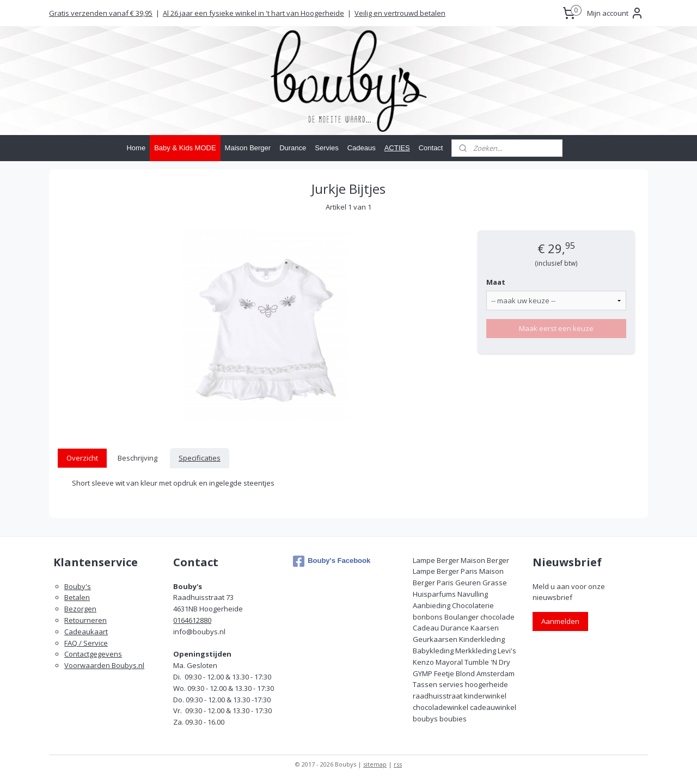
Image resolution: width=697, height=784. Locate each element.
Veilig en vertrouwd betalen (400, 13)
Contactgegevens (93, 654)
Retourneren (85, 620)
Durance (293, 148)
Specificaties (200, 458)
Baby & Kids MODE (185, 148)
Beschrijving (137, 458)
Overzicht (82, 458)
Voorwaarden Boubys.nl (104, 665)
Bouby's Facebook (332, 561)
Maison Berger (248, 148)
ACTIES (397, 148)
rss (398, 764)
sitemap (375, 764)
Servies (326, 148)
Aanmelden (560, 621)
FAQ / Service (86, 643)
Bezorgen (80, 609)
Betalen (77, 597)
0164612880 (192, 620)
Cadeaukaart (86, 632)
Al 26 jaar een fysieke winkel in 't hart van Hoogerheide (253, 13)
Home (136, 148)
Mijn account (615, 13)
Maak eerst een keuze (556, 328)
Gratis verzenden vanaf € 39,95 (101, 13)
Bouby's (78, 586)
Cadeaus (362, 148)
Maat (496, 282)
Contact (431, 148)
